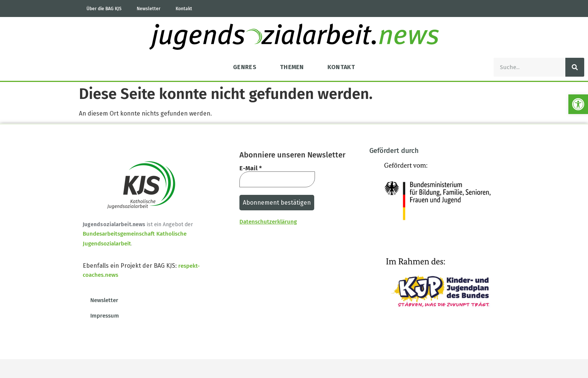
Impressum (105, 316)
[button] (578, 104)
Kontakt (184, 9)
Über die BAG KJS (104, 9)
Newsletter (149, 9)
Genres (245, 67)
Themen (292, 67)
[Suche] (575, 67)
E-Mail (251, 168)
